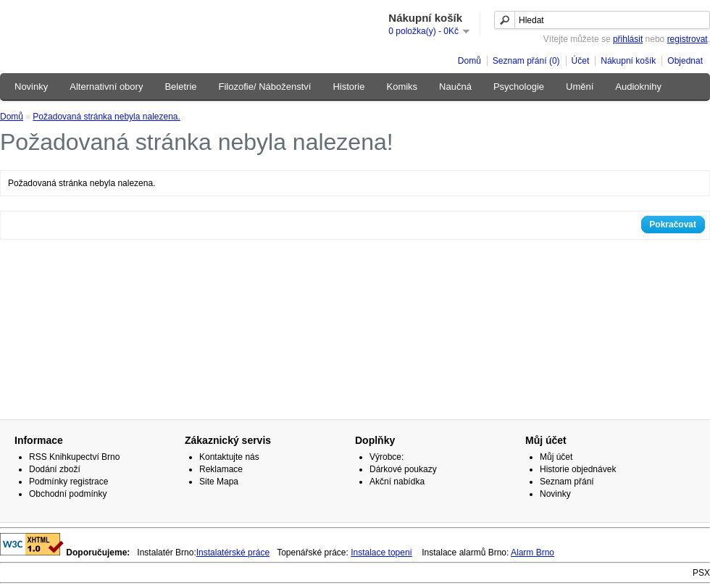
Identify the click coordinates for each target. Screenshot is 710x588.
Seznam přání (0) (526, 61)
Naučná (455, 87)
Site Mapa (219, 482)
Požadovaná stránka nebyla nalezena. (106, 117)
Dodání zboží (55, 469)
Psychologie (519, 87)
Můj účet (556, 457)
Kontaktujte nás (229, 457)
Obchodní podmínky (68, 494)
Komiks (402, 87)
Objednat (685, 61)
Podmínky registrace (68, 482)
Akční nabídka (397, 482)
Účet (581, 61)
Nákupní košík (628, 61)
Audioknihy (638, 87)
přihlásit (628, 39)
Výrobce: (387, 457)
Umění (580, 87)
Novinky (31, 87)
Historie (348, 87)
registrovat (688, 39)
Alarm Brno (532, 553)
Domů (469, 61)
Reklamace (221, 469)
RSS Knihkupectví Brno (74, 457)
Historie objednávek (578, 469)
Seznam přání (567, 482)
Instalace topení (381, 553)
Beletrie (180, 87)
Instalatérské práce (233, 553)
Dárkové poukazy (403, 469)
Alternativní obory (106, 87)
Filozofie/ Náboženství (265, 87)
